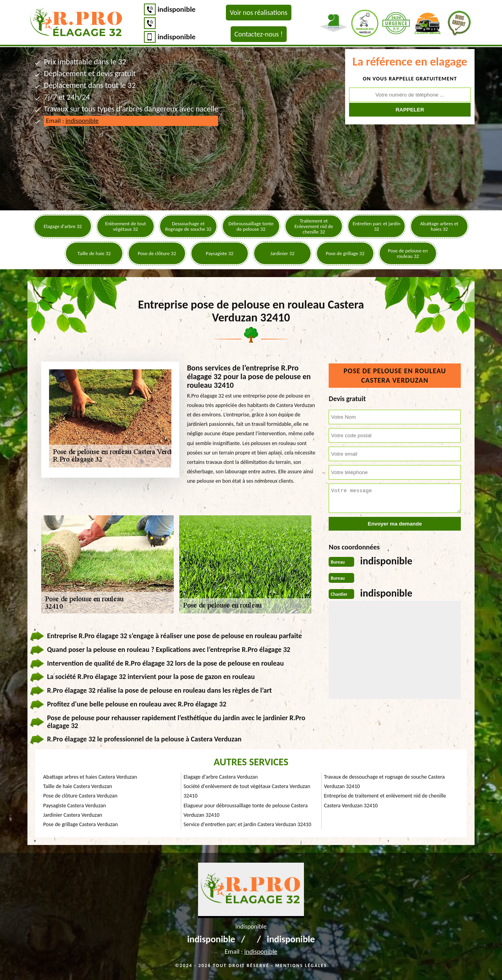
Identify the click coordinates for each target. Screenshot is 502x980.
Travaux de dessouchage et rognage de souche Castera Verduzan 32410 (384, 782)
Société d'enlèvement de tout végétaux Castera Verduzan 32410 (247, 791)
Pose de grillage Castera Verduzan (80, 824)
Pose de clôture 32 (157, 253)
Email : (72, 121)
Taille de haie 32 (94, 253)
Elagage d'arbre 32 (63, 226)
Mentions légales (301, 965)
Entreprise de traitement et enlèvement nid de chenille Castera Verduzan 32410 (385, 800)
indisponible (177, 9)
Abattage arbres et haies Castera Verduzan (90, 777)
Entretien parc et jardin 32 (376, 226)
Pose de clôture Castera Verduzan (80, 796)
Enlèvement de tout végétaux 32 (125, 226)
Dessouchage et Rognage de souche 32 (188, 226)
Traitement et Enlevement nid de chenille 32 (314, 226)
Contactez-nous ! (259, 34)
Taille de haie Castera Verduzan (78, 786)
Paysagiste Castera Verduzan (75, 806)
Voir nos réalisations (259, 13)
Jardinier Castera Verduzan (73, 815)
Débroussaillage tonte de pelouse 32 (251, 226)
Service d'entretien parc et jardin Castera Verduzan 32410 (247, 824)
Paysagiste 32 (220, 253)
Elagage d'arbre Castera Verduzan (221, 777)
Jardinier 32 (282, 253)
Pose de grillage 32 (345, 253)
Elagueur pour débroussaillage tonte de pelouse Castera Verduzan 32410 (246, 810)
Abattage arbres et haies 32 (439, 226)
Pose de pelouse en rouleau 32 (408, 253)
